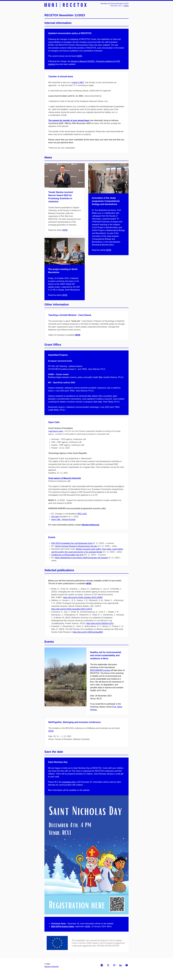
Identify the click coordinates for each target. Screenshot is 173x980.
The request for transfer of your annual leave (69, 120)
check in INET (78, 82)
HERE (79, 56)
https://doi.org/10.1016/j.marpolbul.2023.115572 (72, 609)
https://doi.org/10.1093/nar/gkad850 (88, 632)
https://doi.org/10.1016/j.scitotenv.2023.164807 (83, 597)
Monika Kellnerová (90, 525)
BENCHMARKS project (100, 670)
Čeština (126, 6)
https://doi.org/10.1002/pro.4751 (100, 623)
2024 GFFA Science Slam (62, 926)
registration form (69, 782)
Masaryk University (52, 967)
